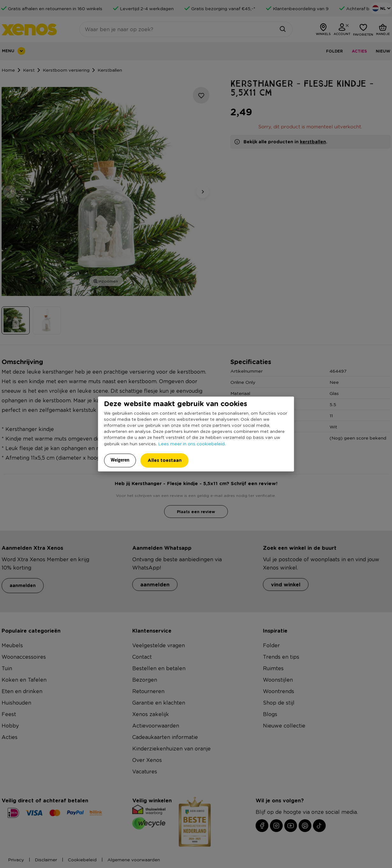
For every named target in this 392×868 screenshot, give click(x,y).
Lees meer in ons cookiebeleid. (192, 443)
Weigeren (120, 460)
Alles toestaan (165, 460)
